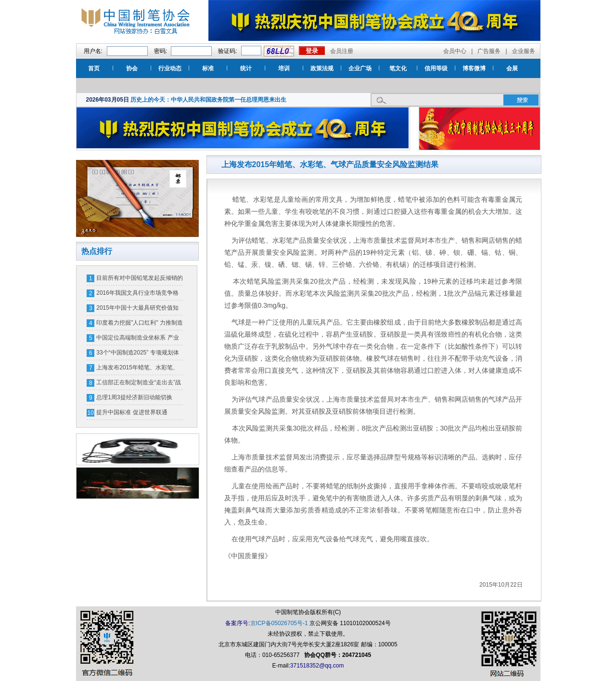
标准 (208, 68)
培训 (284, 68)
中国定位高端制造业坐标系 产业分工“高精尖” (137, 340)
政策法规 (322, 68)
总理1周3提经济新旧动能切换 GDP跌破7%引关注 (134, 399)
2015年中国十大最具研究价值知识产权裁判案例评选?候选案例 (137, 310)
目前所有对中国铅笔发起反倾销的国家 (140, 280)
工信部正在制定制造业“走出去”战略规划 (139, 384)
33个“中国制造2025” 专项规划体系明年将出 (137, 354)
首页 (94, 68)
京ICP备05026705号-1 (279, 623)
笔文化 (398, 68)
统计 (246, 68)
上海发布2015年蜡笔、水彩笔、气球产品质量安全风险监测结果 (137, 369)
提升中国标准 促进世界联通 (132, 412)
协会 (132, 68)
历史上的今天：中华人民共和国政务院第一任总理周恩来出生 (208, 100)
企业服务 (524, 51)
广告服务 (489, 51)
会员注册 (342, 51)
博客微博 (474, 68)
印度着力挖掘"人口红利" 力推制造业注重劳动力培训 (140, 325)
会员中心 (455, 51)
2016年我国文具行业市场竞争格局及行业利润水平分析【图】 (137, 295)
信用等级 (436, 68)
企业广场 (360, 68)
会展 (512, 68)
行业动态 (170, 68)
